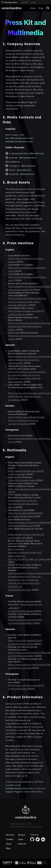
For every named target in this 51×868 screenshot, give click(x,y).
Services (10, 835)
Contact (10, 839)
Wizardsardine (9, 2)
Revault (25, 2)
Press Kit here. (13, 228)
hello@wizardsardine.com (19, 141)
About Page (27, 102)
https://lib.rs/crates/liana (22, 480)
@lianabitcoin (37, 153)
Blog (41, 8)
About (33, 8)
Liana (33, 2)
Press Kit (22, 844)
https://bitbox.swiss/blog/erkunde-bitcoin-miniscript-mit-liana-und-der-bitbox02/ (27, 420)
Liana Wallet (12, 57)
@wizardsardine (20, 153)
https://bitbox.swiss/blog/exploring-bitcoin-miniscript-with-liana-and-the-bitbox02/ (27, 302)
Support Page (13, 792)
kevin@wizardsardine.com (20, 138)
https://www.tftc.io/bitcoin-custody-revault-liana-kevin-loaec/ (23, 504)
